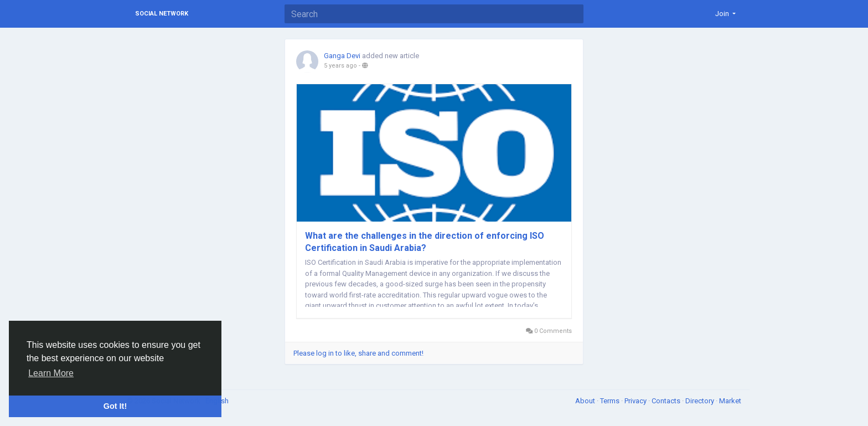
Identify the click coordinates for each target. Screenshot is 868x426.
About (586, 401)
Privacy (636, 401)
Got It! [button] (115, 406)
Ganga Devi (342, 56)
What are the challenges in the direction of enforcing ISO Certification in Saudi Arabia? (425, 242)
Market (730, 401)
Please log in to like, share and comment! (358, 353)
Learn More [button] (51, 373)
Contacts (667, 401)
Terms (611, 401)
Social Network (162, 14)
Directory (701, 401)
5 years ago (340, 66)
